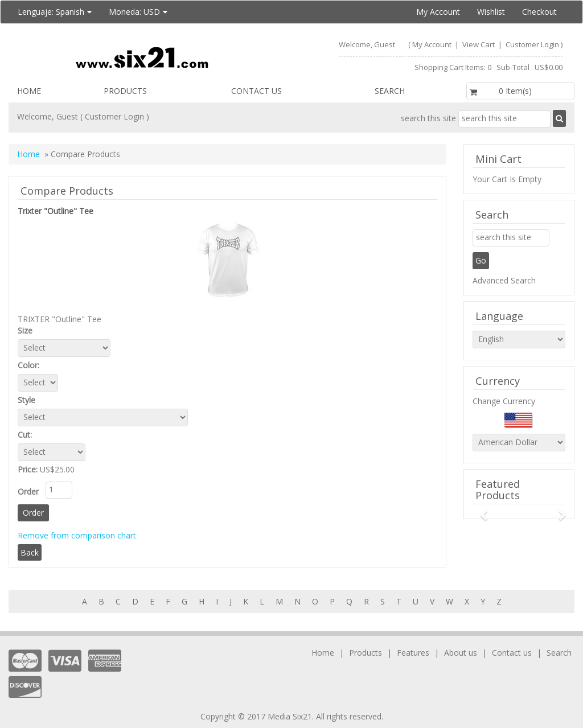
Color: (32, 365)
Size (27, 330)
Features (413, 653)
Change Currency (504, 401)
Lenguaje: (55, 12)
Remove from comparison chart (77, 535)
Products (125, 91)
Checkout (539, 12)
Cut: (27, 435)
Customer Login (532, 44)
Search (390, 91)
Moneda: (138, 12)
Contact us (256, 91)
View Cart (479, 44)
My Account (438, 12)
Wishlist (491, 12)
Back (30, 552)
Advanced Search (504, 280)
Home (29, 91)
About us (461, 653)
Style (29, 400)
